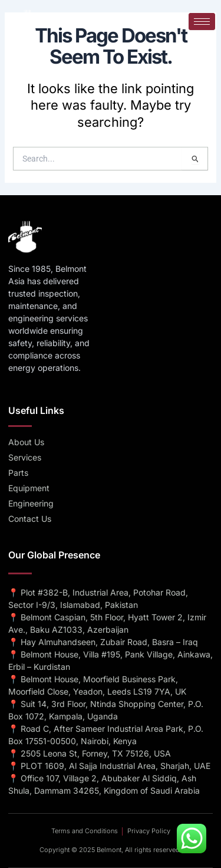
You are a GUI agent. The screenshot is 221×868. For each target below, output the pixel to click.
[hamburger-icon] (202, 22)
